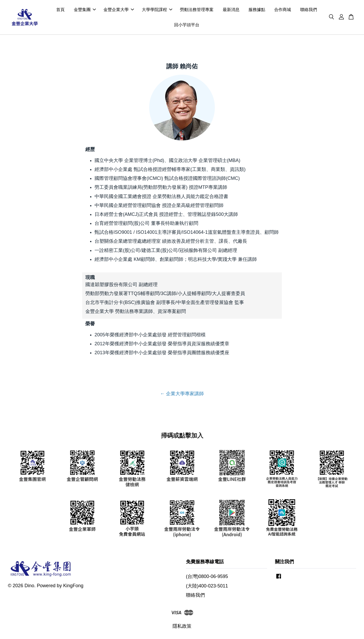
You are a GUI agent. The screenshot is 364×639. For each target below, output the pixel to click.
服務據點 (257, 10)
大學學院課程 (157, 10)
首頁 (60, 10)
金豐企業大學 (119, 10)
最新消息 (231, 10)
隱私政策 (182, 627)
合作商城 (283, 10)
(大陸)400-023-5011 (207, 587)
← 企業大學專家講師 (182, 394)
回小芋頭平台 (187, 25)
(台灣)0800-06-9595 (207, 577)
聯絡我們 (309, 10)
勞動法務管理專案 (197, 10)
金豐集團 (85, 10)
